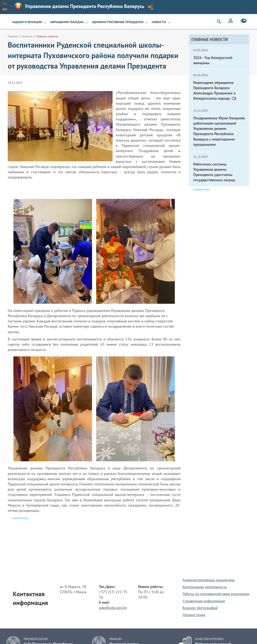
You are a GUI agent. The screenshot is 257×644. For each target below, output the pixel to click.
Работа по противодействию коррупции (216, 594)
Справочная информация (204, 601)
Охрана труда (194, 615)
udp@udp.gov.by (113, 608)
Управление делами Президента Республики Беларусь (84, 6)
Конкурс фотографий (200, 608)
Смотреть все (201, 190)
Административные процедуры (118, 22)
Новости (159, 22)
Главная (13, 36)
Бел (5, 9)
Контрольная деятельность (205, 587)
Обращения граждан (67, 22)
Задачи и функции (27, 22)
